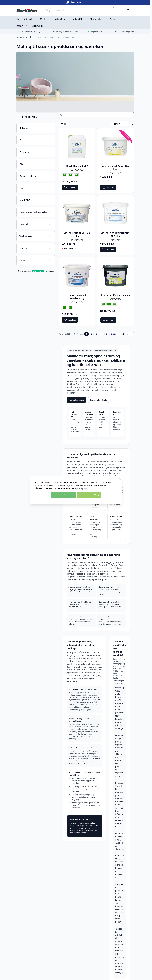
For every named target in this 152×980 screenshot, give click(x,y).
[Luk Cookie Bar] (120, 479)
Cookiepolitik (82, 488)
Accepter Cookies (63, 495)
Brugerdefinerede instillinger (89, 495)
